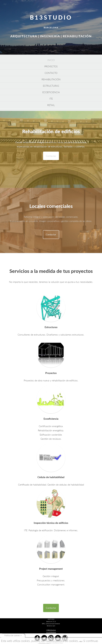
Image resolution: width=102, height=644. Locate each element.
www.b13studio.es (51, 632)
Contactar (51, 156)
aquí (81, 641)
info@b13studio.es (51, 630)
